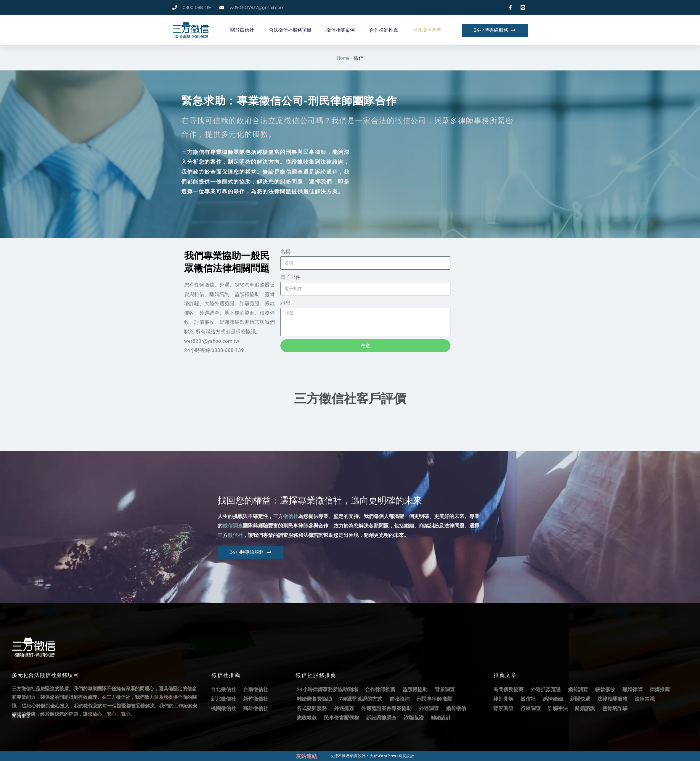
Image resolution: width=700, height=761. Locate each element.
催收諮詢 (399, 699)
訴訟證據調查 (381, 717)
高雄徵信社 (256, 708)
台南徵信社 (256, 689)
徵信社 (291, 516)
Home (343, 57)
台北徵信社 (223, 689)
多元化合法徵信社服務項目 (45, 675)
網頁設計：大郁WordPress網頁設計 (387, 755)
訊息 (285, 303)
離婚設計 (441, 717)
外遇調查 (429, 708)
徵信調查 (233, 525)
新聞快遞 (580, 699)
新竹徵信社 (256, 699)
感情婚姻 (553, 699)
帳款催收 (605, 689)
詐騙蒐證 (414, 717)
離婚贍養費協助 (314, 699)
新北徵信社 (223, 699)
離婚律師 (632, 689)
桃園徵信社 (223, 708)
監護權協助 (415, 689)
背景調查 (445, 689)
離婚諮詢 (585, 708)
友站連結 (307, 756)
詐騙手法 (558, 708)
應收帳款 (307, 717)
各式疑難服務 (312, 708)
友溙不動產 (339, 755)
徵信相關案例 (341, 30)
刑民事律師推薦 (434, 699)
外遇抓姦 (344, 708)
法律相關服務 (612, 699)
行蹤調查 (531, 708)
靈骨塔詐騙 (615, 708)
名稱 (285, 251)
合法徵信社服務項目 (290, 30)
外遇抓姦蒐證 (546, 689)
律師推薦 (660, 689)
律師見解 (503, 699)
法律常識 (645, 699)
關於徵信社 (242, 30)
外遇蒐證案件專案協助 (386, 708)
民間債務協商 (508, 689)
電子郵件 (290, 277)
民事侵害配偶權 (342, 717)
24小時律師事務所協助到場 (327, 689)
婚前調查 (578, 689)
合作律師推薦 (384, 30)
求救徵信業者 (427, 30)
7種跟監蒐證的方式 (361, 699)
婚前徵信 (456, 708)
